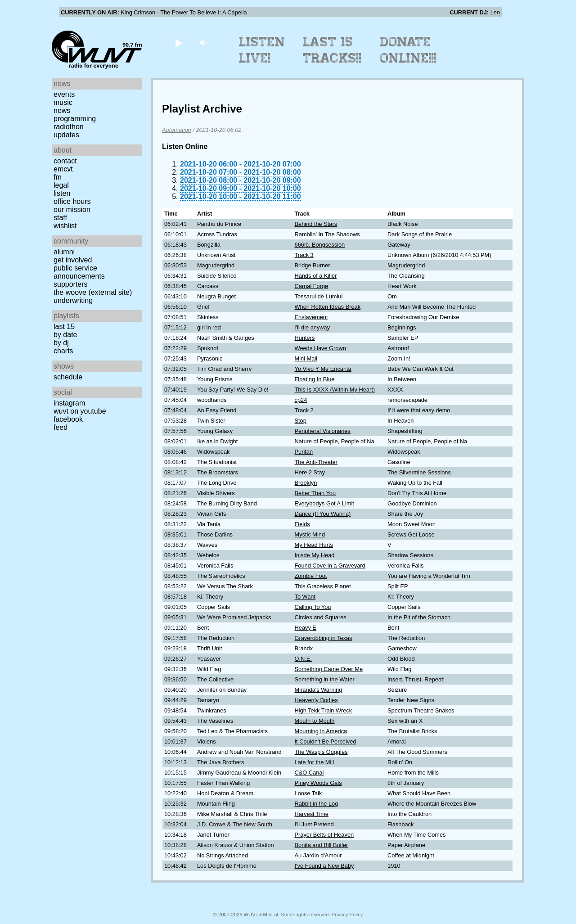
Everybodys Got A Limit (324, 503)
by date (65, 335)
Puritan (304, 452)
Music (63, 102)
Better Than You (315, 493)
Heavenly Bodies (316, 700)
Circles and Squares (321, 617)
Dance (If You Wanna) (323, 514)
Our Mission (72, 210)
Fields (302, 524)
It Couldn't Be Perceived (326, 741)
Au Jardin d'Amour (318, 855)
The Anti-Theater (316, 462)
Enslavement (311, 317)
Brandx (304, 648)
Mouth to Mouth (315, 721)
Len (495, 12)
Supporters (71, 284)
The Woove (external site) (93, 292)
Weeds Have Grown (320, 348)
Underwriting (73, 300)
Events (64, 94)
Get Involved (73, 260)
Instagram (69, 403)
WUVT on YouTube (80, 411)
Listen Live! (262, 50)
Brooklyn (306, 483)
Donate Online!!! (409, 50)
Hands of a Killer (316, 276)
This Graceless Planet (323, 586)
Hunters (305, 338)
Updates (66, 135)
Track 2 (304, 410)
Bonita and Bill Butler (322, 845)
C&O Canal (309, 773)
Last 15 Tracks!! (332, 50)
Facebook (68, 419)
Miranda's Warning (319, 690)
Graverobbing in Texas (324, 638)
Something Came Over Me (329, 669)
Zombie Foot (311, 576)
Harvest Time (312, 814)
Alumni (64, 252)
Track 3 (304, 255)
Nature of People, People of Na (335, 441)
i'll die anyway (313, 327)
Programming (75, 119)
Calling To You (313, 607)
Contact (65, 161)
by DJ (61, 343)
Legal (61, 185)
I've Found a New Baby (324, 866)
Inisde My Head (315, 555)
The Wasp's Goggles (321, 752)
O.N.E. (303, 659)
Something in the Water (325, 679)
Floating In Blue (315, 379)
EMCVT (63, 169)
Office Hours (72, 201)
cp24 (301, 400)
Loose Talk (308, 793)
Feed (61, 427)
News (62, 110)
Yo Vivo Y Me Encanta (323, 369)
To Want (305, 597)
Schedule (68, 377)
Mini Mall (306, 358)
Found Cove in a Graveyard (330, 566)
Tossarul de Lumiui (319, 296)
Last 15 (64, 327)
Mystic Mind (310, 534)
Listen (62, 193)
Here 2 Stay (310, 472)
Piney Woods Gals (318, 783)
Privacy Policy (347, 915)
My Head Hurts (314, 545)
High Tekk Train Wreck (324, 710)
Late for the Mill (315, 762)
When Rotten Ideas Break (328, 307)
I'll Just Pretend (314, 824)
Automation (177, 130)
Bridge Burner (313, 265)
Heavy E (306, 628)
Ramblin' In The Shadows (327, 234)
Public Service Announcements (79, 272)
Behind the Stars (316, 224)
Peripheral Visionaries (323, 431)
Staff (60, 218)
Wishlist (65, 226)
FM (58, 177)
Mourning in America (321, 731)
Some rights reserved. (305, 915)
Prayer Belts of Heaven (324, 835)
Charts (63, 351)
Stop (301, 421)
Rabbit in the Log (317, 804)
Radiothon (69, 127)
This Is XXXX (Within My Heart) (335, 390)
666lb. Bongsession (320, 245)
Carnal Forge (312, 286)
